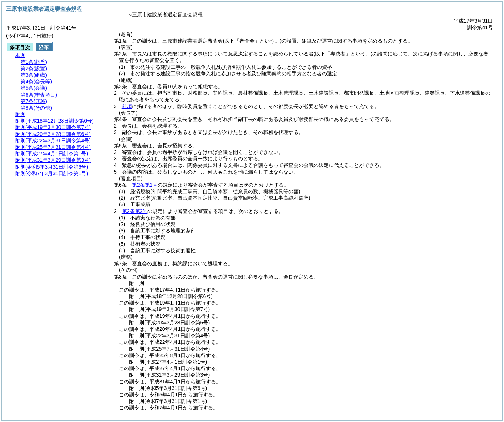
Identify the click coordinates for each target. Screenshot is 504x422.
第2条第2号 (135, 211)
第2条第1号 (145, 185)
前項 (127, 106)
